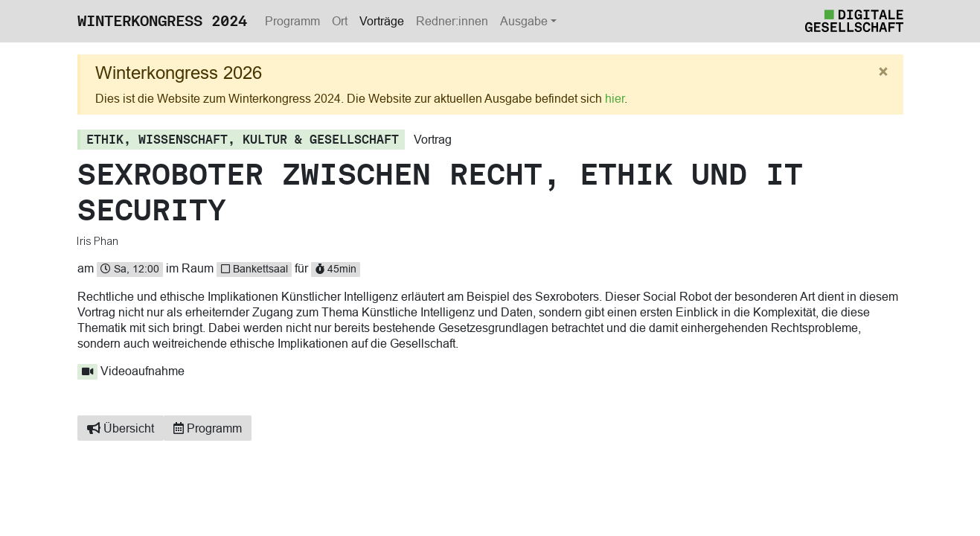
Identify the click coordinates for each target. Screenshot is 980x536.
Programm (292, 21)
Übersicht (121, 428)
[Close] (883, 72)
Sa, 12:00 (130, 269)
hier (615, 98)
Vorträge (382, 21)
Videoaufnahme (131, 371)
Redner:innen (452, 21)
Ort (340, 21)
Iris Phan (98, 241)
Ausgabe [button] (524, 21)
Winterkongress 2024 (162, 21)
